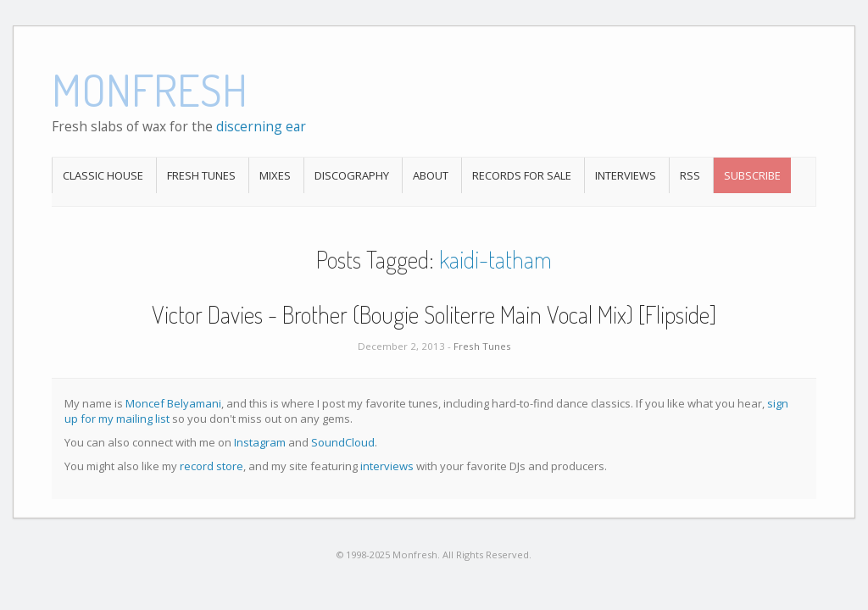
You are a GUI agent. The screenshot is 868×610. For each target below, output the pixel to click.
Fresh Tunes (201, 175)
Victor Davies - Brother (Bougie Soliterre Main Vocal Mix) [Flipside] (434, 314)
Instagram (260, 442)
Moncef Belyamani (173, 403)
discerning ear (261, 126)
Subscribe (752, 175)
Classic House (103, 175)
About (431, 175)
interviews (387, 466)
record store (211, 466)
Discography (352, 175)
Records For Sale (522, 175)
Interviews (626, 175)
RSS (690, 175)
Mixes (275, 175)
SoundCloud (343, 442)
